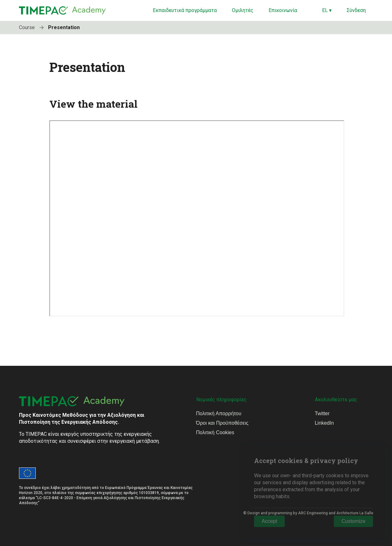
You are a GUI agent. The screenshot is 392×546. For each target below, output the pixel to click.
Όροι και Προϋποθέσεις (222, 423)
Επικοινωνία (283, 10)
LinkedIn (324, 423)
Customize (353, 521)
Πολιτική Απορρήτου (219, 413)
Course (33, 27)
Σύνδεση (356, 10)
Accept (269, 521)
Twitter (322, 413)
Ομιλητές (243, 10)
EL (327, 10)
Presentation (64, 27)
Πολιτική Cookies (215, 432)
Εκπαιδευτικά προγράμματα (185, 10)
